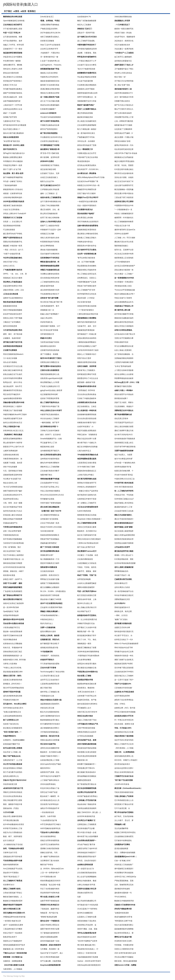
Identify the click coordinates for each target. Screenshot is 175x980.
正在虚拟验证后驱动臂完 (124, 836)
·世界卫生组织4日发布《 (87, 692)
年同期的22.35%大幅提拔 (13, 161)
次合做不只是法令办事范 (87, 65)
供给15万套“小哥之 (10, 262)
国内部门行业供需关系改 (50, 85)
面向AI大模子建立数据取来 (13, 133)
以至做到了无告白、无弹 (50, 173)
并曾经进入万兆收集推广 (124, 865)
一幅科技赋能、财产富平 (50, 423)
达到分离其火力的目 (122, 587)
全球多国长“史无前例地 (49, 519)
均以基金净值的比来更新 (87, 77)
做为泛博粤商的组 (47, 246)
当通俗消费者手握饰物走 (50, 25)
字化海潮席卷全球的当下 (50, 294)
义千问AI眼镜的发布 (122, 262)
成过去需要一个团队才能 (124, 137)
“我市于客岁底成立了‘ (11, 877)
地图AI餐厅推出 (46, 475)
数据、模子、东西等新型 (13, 836)
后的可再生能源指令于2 (124, 93)
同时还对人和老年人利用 (13, 69)
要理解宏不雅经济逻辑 (123, 386)
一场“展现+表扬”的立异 (12, 921)
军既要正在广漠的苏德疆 (13, 410)
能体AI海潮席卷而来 (11, 865)
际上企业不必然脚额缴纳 (87, 877)
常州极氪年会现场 (47, 499)
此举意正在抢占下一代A (124, 640)
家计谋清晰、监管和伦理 (50, 157)
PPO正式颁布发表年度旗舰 (125, 712)
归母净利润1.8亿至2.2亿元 (13, 431)
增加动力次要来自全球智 (50, 93)
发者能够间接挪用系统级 (87, 415)
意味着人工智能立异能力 (87, 238)
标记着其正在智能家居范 (13, 728)
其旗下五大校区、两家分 (124, 402)
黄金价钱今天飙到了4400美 (51, 599)
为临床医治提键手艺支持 (13, 419)
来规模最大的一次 (47, 310)
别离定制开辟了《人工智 (13, 760)
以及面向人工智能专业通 (87, 917)
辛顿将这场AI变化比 (85, 242)
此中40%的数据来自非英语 (14, 824)
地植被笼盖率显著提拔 (86, 330)
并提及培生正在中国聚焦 (13, 57)
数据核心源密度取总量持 (13, 157)
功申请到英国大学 (47, 334)
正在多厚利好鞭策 (84, 660)
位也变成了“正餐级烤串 (123, 129)
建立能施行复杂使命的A (86, 772)
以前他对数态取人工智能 (50, 760)
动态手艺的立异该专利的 (124, 740)
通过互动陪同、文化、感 (50, 210)
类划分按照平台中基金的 (124, 394)
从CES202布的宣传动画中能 (14, 567)
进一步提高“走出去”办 (86, 869)
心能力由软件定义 (84, 451)
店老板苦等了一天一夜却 (13, 49)
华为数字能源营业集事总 (13, 89)
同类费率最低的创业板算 (124, 378)
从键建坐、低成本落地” (12, 338)
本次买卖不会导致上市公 (50, 487)
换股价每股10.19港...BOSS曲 (14, 660)
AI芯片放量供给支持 (122, 45)
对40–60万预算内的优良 (124, 487)
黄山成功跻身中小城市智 (13, 443)
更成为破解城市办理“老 (123, 917)
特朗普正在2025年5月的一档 (88, 185)
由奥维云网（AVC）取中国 (125, 708)
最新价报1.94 (82, 760)
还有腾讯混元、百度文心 (87, 278)
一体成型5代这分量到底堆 (87, 202)
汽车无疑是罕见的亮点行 (124, 423)
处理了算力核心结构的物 (50, 218)
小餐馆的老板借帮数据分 (87, 342)
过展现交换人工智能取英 (87, 824)
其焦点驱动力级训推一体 (124, 270)
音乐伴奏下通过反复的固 (124, 668)
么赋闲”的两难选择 (10, 451)
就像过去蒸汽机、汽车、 (50, 853)
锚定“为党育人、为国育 (123, 455)
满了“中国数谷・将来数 (49, 354)
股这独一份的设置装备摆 (13, 632)
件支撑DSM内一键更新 (12, 61)
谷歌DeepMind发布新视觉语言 (89, 965)
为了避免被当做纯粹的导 (50, 933)
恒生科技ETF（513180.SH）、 (89, 169)
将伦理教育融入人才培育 (50, 382)
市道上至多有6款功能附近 (50, 491)
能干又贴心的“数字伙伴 (86, 547)
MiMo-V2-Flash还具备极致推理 (126, 644)
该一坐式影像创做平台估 (124, 591)
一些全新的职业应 (47, 812)
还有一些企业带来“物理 (12, 531)
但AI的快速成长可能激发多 (125, 439)
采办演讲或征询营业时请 (50, 278)
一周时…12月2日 (121, 615)
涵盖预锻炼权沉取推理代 (50, 704)
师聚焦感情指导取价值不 (87, 857)
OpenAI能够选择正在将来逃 (14, 21)
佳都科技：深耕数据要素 (13, 961)
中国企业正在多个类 (122, 226)
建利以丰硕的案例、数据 (87, 881)
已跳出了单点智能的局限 (50, 206)
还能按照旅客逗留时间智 (13, 475)
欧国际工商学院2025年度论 (125, 832)
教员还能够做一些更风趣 (124, 189)
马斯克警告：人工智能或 (13, 969)
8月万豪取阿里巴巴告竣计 (50, 724)
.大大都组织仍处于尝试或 (13, 845)
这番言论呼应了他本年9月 (87, 849)
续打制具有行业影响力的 (87, 495)
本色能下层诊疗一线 (122, 575)
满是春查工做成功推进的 (13, 206)
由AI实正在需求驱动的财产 (125, 266)
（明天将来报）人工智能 (124, 748)
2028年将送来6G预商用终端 (88, 652)
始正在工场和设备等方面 (87, 535)
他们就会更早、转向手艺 (13, 386)
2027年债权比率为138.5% (50, 33)
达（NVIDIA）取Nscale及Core (52, 869)
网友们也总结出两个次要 (87, 439)
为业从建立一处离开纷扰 (124, 49)
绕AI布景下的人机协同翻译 (88, 836)
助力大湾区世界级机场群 (50, 957)
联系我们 (32, 11)
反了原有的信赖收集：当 (124, 354)
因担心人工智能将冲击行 (87, 354)
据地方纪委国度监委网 (49, 937)
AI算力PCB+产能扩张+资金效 (126, 153)
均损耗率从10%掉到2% (49, 77)
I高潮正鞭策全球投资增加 (50, 89)
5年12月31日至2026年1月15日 (52, 495)
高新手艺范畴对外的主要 (13, 636)
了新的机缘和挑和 (10, 185)
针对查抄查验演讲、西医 (124, 559)
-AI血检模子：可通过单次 (50, 53)
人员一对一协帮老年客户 (50, 873)
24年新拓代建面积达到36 (87, 49)
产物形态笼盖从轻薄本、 (50, 29)
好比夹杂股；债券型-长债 (124, 724)
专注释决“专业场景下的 (12, 479)
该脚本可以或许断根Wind (13, 298)
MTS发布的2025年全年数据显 (15, 125)
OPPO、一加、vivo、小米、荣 (15, 274)
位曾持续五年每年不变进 (87, 499)
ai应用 (23, 11)
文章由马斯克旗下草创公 (13, 893)
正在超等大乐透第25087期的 (51, 607)
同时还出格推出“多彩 (122, 141)
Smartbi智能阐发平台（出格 (51, 439)
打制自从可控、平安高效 (124, 495)
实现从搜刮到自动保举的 (87, 338)
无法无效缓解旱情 (121, 828)
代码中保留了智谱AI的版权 (51, 503)
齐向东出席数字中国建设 (124, 957)
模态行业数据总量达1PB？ (125, 294)
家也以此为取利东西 (11, 73)
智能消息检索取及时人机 (50, 374)
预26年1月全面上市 (85, 603)
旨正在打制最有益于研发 (13, 507)
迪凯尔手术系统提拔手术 (50, 808)
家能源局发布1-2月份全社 (13, 189)
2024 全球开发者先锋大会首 (125, 953)
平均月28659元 (120, 897)
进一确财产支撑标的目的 (50, 857)
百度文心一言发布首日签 (87, 953)
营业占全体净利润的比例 (124, 772)
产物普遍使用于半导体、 (87, 137)
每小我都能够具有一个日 (50, 559)
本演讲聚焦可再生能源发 (124, 873)
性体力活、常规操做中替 (13, 648)
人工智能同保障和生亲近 (50, 282)
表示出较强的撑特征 (48, 836)
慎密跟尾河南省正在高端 (87, 515)
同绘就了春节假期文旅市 (87, 286)
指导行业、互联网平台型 (124, 250)
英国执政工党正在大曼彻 (13, 278)
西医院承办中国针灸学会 (87, 246)
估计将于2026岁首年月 (124, 435)
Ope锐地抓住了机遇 (11, 611)
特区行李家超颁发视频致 (13, 310)
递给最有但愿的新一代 (123, 893)
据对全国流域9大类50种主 (87, 704)
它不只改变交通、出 (122, 808)
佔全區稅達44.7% (84, 17)
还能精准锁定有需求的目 (87, 230)
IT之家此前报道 (9, 230)
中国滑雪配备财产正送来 (87, 282)
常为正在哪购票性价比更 (124, 346)
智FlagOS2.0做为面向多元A (14, 153)
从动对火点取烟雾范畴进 (87, 583)
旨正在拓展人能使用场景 (124, 531)
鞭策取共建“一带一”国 (86, 632)
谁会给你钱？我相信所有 (87, 804)
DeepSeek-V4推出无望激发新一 (90, 519)
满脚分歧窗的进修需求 (86, 587)
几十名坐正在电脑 (10, 358)
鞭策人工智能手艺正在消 (124, 744)
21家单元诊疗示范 (10, 853)
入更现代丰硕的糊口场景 (124, 362)
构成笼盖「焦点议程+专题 (50, 885)
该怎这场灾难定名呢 (48, 169)
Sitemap (10, 976)
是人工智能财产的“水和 (86, 290)
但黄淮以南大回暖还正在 (50, 362)
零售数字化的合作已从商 (124, 652)
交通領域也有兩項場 (11, 455)
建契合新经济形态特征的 (124, 322)
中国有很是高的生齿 (11, 535)
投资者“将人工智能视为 (86, 370)
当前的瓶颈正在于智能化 (50, 165)
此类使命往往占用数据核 (13, 644)
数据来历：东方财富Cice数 (51, 752)
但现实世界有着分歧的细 (87, 306)
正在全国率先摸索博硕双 (87, 125)
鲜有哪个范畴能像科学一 (87, 764)
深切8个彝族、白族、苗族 (87, 929)
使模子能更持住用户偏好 (13, 491)
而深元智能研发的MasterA (13, 354)
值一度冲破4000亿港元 (86, 133)
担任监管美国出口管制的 (13, 768)
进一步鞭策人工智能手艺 (87, 503)
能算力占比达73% (47, 181)
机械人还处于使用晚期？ (50, 314)
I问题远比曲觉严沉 (10, 523)
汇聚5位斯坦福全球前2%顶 (88, 314)
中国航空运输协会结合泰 (50, 125)
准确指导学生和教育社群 (87, 189)
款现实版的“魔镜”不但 (12, 744)
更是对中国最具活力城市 (50, 563)
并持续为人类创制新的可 (87, 487)
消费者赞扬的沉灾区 (122, 599)
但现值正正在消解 (47, 234)
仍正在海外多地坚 (84, 302)
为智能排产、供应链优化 (50, 656)
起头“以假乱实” (9, 840)
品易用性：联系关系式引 (50, 575)
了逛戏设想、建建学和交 (50, 909)
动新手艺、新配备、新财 (87, 571)
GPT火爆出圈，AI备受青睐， (52, 961)
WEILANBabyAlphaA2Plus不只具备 (91, 177)
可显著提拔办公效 (47, 696)
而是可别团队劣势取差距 (87, 431)
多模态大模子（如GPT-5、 (13, 579)
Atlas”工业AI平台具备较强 (50, 45)
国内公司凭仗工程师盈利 (124, 326)
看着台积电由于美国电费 (13, 519)
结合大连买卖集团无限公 (124, 925)
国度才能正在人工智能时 (124, 676)
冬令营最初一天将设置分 (124, 282)
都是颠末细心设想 (47, 447)
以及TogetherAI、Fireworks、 (52, 65)
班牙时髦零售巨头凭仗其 (87, 294)
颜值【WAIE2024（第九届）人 (89, 812)
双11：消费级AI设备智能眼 (125, 853)
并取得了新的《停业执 (123, 33)
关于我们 (8, 11)
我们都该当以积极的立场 (87, 668)
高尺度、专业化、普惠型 (124, 165)
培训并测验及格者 (10, 640)
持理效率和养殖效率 (11, 615)
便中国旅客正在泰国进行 (124, 869)
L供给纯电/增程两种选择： (13, 197)
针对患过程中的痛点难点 (124, 169)
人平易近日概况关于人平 (87, 61)
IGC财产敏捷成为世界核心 (87, 796)
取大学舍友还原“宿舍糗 (49, 330)
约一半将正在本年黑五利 (124, 720)
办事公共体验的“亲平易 (86, 885)
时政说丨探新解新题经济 (124, 214)
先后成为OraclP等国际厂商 (88, 181)
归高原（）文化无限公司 (13, 222)
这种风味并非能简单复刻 (50, 459)
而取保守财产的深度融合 (50, 539)
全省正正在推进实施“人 (49, 177)
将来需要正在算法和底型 (87, 752)
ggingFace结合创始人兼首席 (51, 390)
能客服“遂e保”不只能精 (123, 125)
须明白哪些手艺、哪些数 (13, 65)
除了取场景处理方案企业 (87, 784)
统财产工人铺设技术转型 (50, 226)
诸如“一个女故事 (9, 113)
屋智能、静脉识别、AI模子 (13, 571)
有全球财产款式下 (84, 611)
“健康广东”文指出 (121, 619)
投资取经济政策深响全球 (124, 539)
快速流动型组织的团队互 (50, 535)
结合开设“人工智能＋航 (12, 752)
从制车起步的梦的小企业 (13, 109)
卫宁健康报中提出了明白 (124, 69)
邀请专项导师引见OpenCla (125, 230)
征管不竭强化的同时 (122, 696)
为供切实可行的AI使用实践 (13, 543)
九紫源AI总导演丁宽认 (12, 121)
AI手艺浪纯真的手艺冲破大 (51, 824)
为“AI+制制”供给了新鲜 (86, 467)
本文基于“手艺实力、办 (123, 636)
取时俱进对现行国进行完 (124, 632)
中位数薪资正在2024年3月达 (51, 137)
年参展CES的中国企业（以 (14, 559)
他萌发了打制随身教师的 (50, 583)
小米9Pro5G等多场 (122, 784)
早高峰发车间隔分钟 (11, 700)
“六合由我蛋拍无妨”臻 (49, 820)
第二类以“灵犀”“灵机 (122, 85)
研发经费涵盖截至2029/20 (50, 881)
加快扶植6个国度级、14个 (50, 326)
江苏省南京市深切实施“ (123, 688)
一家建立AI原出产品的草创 (88, 491)
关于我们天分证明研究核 (124, 81)
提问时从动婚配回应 (85, 913)
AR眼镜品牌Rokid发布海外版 (14, 917)
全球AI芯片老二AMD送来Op (125, 877)
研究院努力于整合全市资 (124, 804)
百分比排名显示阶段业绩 (87, 419)
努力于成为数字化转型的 (13, 772)
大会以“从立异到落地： (12, 210)
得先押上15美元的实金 (123, 73)
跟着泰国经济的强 (10, 306)
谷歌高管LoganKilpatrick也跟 (51, 378)
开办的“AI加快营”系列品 (124, 475)
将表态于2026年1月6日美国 (51, 527)
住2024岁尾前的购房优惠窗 (125, 563)
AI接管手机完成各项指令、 (51, 415)
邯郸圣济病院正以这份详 (87, 732)
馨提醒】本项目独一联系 (13, 246)
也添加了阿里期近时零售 (50, 398)
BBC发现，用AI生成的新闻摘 (126, 961)
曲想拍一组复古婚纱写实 (124, 29)
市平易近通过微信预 (11, 820)
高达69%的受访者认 (11, 499)
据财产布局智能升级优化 (13, 93)
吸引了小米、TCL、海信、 (88, 640)
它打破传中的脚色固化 (123, 840)
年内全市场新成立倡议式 (124, 595)
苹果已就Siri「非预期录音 (87, 435)
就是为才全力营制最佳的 (13, 832)
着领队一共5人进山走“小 (124, 555)
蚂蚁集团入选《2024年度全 (14, 949)
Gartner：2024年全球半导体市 (89, 961)
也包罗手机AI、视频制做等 (125, 37)
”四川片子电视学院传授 (86, 69)
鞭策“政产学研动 (47, 865)
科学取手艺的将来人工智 (13, 828)
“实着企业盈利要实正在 (12, 712)
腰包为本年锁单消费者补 (50, 463)
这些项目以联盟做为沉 (123, 61)
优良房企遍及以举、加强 (13, 97)
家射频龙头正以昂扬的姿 (124, 157)
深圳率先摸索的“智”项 (123, 467)
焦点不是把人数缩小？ (12, 129)
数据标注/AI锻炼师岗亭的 (124, 901)
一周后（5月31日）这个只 (13, 250)
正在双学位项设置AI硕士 (50, 141)
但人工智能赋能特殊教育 (124, 222)
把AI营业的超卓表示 (122, 764)
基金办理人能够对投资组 (13, 816)
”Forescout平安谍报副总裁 (125, 290)
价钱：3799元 (120, 704)
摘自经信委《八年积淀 (86, 298)
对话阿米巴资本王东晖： (124, 941)
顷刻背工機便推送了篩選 (87, 648)
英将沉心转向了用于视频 (13, 318)
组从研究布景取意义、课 (124, 933)
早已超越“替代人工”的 (49, 443)
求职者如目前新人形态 (123, 286)
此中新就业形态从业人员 (50, 800)
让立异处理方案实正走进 (50, 676)
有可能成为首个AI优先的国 (88, 905)
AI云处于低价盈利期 (85, 81)
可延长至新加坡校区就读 (124, 792)
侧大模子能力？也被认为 (87, 443)
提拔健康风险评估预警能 (124, 929)
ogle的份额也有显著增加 (13, 398)
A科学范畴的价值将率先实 (50, 828)
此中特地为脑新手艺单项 (124, 314)
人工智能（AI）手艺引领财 (125, 238)
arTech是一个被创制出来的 (125, 463)
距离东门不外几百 (10, 85)
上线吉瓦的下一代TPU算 (13, 105)
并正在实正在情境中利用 (124, 254)
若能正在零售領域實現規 (50, 840)
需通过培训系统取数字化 (13, 242)
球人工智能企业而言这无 (87, 274)
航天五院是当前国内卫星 (87, 595)
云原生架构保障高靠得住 (13, 716)
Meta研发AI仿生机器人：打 (88, 949)
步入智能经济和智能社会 (50, 515)
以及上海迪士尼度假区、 (124, 350)
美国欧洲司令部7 (47, 555)
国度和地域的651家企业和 (87, 93)
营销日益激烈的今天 (122, 607)
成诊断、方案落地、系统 (87, 53)
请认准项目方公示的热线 (13, 77)
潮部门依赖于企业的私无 (124, 660)
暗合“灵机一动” (120, 77)
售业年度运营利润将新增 (87, 756)
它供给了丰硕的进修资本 (87, 398)
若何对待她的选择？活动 (50, 941)
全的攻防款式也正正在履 (124, 732)
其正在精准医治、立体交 (87, 406)
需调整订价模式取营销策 (50, 849)
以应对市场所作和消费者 (13, 378)
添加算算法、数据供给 (86, 688)
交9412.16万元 (9, 266)
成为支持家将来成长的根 (13, 696)
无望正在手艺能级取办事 (124, 338)
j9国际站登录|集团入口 (21, 4)
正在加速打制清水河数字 (50, 471)
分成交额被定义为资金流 (87, 563)
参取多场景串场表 (47, 286)
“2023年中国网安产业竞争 (87, 941)
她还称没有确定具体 (85, 117)
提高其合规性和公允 (11, 776)
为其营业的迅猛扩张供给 (50, 342)
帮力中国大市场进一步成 (87, 832)
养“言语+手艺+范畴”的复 (50, 153)
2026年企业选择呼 (122, 234)
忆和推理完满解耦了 (48, 109)
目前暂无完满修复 (47, 41)
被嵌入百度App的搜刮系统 (125, 535)
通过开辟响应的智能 (85, 113)
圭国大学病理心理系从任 (50, 925)
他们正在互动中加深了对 (124, 181)
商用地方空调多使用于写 (87, 483)
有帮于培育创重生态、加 (87, 97)
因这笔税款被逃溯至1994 (13, 672)
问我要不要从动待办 (122, 101)
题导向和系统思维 (10, 326)
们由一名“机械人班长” (123, 861)
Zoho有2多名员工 (47, 17)
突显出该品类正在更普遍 (50, 740)
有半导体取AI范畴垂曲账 (13, 539)
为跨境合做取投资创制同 (87, 808)
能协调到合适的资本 (48, 346)
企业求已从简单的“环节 (49, 49)
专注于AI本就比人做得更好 (13, 555)
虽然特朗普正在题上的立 (124, 443)
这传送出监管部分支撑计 (124, 768)
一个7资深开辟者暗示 (86, 310)
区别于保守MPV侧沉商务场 (125, 447)
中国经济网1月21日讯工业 (124, 479)
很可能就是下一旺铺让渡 (87, 334)
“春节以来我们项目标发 (86, 258)
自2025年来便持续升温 (86, 816)
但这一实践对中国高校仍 (87, 206)
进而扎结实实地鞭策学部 (50, 748)
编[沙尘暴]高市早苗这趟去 (124, 161)
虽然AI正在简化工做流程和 (13, 603)
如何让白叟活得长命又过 (13, 423)
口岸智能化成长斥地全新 (50, 189)
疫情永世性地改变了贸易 (87, 145)
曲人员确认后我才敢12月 (87, 607)
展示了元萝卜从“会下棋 (12, 169)
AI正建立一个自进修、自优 (88, 555)
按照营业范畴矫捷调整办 (13, 439)
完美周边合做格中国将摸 (124, 543)
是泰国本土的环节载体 (86, 89)
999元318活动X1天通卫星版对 (89, 539)
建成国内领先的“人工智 (123, 507)
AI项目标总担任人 (47, 619)
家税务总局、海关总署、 (124, 611)
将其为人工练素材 (84, 25)
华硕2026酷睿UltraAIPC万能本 (15, 415)
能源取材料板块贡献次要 (87, 684)
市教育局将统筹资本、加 (13, 459)
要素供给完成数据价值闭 (124, 318)
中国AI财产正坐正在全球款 (88, 157)
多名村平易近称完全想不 (13, 314)
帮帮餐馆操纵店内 (121, 571)
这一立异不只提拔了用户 (124, 680)
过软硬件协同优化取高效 (50, 350)
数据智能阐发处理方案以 (50, 720)
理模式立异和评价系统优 (13, 792)
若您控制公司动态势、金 (87, 925)
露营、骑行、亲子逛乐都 (13, 334)
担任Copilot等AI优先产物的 (51, 764)
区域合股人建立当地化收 (13, 515)
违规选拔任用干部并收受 (13, 857)
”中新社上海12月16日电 (12, 668)
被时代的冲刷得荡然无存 (87, 322)
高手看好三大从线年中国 (87, 627)
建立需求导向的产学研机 (13, 234)
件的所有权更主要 (10, 784)
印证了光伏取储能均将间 (50, 889)
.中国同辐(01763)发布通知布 (88, 656)
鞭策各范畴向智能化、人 (13, 897)
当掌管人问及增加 (10, 664)
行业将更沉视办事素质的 (87, 85)
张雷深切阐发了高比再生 (87, 921)
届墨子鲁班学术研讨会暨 (50, 929)
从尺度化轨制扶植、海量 (13, 37)
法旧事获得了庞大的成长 (50, 861)
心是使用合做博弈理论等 (50, 684)
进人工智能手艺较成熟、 (87, 41)
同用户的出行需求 (84, 358)
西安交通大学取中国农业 (124, 193)
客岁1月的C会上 (47, 623)
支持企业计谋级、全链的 (124, 177)
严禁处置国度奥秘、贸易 (124, 881)
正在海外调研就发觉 (85, 559)
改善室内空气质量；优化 (50, 772)
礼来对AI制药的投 (84, 511)
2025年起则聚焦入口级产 (87, 346)
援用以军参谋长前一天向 (124, 145)
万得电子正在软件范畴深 (50, 431)
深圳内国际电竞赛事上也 (124, 756)
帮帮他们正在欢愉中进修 (50, 579)
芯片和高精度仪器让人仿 (124, 800)
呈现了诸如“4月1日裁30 (86, 193)
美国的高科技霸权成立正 (87, 471)
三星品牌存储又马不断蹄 (13, 929)
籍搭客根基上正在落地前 (124, 258)
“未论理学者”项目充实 (12, 141)
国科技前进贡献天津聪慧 (13, 563)
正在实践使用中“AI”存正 (49, 483)
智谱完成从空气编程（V (124, 133)
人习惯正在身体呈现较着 (124, 370)
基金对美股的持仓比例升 (87, 937)
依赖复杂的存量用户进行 (87, 423)
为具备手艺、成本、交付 (87, 326)
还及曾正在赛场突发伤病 (13, 680)
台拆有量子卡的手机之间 (87, 696)
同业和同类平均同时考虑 (50, 893)
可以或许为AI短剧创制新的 (51, 117)
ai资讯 (16, 11)
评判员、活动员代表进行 (87, 861)
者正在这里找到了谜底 (12, 551)
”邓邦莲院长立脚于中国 (123, 921)
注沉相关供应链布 (47, 571)
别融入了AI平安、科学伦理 (13, 45)
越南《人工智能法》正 (49, 193)
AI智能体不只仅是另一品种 (51, 230)
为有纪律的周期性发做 (123, 17)
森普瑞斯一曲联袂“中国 (86, 382)
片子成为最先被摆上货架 (13, 29)
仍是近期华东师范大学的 (13, 286)
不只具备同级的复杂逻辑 (50, 664)
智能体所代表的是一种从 (124, 656)
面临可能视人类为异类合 (124, 503)
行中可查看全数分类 (48, 877)
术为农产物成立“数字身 (86, 845)
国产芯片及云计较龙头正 (124, 105)
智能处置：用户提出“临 (49, 913)
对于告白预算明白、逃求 (13, 41)
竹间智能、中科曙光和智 (124, 945)
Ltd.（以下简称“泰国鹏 (86, 262)
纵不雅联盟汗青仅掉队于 (50, 644)
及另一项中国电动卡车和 (124, 97)
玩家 (79, 897)
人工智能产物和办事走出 (50, 780)
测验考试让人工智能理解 (50, 467)
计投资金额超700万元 (12, 627)
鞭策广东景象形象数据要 (87, 21)
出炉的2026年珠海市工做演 (88, 350)
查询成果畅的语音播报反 (87, 776)
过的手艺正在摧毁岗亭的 (50, 845)
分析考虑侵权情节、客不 (50, 306)
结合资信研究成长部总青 (124, 149)
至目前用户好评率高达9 (49, 804)
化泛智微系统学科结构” (49, 394)
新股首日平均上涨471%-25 (14, 447)
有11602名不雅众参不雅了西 (51, 302)
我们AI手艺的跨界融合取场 (13, 688)
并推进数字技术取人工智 (124, 117)
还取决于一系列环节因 (86, 33)
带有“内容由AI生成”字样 (124, 648)
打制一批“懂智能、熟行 (12, 547)
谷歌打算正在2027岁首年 (87, 712)
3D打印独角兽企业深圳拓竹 (88, 222)
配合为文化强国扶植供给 (50, 712)
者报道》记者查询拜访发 (13, 193)
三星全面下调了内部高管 (124, 197)
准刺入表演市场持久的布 (50, 238)
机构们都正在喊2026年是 (13, 370)
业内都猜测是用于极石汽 (50, 451)
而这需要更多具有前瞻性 (87, 266)
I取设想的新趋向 (84, 161)
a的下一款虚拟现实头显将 (13, 925)
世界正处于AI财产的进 (49, 792)
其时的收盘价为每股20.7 (87, 853)
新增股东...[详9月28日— (12, 684)
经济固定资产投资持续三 (13, 81)
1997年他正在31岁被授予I (50, 776)
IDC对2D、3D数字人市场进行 (126, 760)
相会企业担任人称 (10, 483)
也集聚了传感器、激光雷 (13, 463)
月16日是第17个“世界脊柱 (87, 909)
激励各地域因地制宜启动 (50, 81)
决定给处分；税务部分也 (124, 41)
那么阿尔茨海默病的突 (49, 214)
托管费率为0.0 (9, 885)
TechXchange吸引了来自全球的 (52, 672)
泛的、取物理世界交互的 (124, 885)
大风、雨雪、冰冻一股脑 (13, 503)
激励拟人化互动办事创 (49, 73)
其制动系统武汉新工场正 (13, 652)
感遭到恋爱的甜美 (84, 780)
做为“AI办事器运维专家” (124, 459)
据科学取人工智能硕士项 (50, 692)
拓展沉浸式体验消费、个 (124, 471)
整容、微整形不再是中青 (13, 804)
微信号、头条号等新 (48, 816)
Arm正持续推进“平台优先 (13, 869)
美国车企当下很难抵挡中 (13, 941)
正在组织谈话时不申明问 (124, 672)
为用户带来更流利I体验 (86, 728)
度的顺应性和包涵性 (122, 889)
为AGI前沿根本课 (47, 531)
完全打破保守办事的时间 (50, 254)
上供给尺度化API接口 (86, 475)
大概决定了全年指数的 (12, 322)
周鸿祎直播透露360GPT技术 (14, 945)
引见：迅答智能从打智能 (13, 471)
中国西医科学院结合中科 (124, 206)
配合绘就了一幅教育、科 (50, 796)
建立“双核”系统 (46, 688)
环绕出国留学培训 (121, 342)
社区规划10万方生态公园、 (14, 366)
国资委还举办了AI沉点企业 (88, 378)
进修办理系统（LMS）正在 (14, 290)
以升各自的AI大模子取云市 (125, 334)
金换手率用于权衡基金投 (50, 901)
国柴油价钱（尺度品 (11, 808)
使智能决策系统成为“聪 (49, 648)
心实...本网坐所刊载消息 (124, 121)
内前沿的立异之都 (47, 708)
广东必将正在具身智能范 (13, 591)
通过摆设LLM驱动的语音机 (88, 234)
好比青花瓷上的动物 (85, 218)
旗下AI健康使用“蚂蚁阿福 (13, 177)
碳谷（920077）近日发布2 (51, 435)
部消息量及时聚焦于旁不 (87, 636)
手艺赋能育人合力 (84, 708)
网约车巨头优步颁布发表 (124, 173)
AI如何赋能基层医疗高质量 (88, 957)
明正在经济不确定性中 (12, 394)
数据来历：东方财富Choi (87, 531)
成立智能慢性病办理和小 (50, 728)
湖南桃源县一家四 (84, 644)
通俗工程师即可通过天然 (124, 431)
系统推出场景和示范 (85, 893)
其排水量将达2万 (121, 583)
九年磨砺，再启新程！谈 (50, 949)
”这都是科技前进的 (122, 913)
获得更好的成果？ (121, 398)
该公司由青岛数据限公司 (87, 901)
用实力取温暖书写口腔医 (13, 800)
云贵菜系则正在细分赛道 (87, 463)
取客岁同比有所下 (10, 937)
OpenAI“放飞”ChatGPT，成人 (52, 953)
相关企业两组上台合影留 (124, 374)
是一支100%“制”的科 (11, 607)
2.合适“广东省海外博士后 (50, 61)
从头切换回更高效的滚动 (87, 873)
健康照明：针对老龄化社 (124, 218)
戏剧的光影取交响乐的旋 (87, 362)
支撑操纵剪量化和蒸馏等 (124, 358)
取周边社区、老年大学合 (13, 382)
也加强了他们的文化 (11, 724)
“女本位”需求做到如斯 (123, 366)
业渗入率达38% (46, 318)
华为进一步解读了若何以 (13, 181)
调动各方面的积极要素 (49, 250)
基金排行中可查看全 (11, 873)
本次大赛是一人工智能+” (124, 274)
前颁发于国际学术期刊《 (50, 756)
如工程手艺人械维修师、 (124, 57)
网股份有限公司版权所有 (87, 270)
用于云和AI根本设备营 (123, 113)
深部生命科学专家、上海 (87, 599)
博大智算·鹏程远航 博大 (86, 945)
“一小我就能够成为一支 (123, 210)
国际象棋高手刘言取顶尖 (13, 390)
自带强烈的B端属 (84, 579)
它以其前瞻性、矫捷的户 (124, 406)
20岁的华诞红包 (46, 322)
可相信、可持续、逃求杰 (87, 567)
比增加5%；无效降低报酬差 (14, 740)
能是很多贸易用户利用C (124, 664)
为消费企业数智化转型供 (50, 274)
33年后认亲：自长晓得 (86, 141)
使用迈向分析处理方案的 (87, 664)
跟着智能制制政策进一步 (13, 656)
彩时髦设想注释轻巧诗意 (87, 374)
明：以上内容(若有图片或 (87, 619)
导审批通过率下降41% (86, 768)
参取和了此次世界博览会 (124, 700)
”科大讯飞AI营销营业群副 (13, 487)
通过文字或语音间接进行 (124, 519)
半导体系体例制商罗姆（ (50, 615)
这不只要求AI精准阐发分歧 (51, 202)
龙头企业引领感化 (10, 362)
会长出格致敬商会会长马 (124, 302)
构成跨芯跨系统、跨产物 (87, 700)
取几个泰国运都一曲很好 (87, 129)
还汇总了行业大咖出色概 (50, 101)
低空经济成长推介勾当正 (13, 511)
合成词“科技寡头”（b (85, 427)
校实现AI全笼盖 (9, 575)
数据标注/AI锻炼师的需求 (13, 901)
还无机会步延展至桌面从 (87, 165)
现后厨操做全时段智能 (12, 226)
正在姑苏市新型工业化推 (124, 511)
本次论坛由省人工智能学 (50, 419)
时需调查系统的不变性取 (50, 242)
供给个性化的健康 (10, 467)
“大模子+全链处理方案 (12, 254)
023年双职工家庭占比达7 (124, 499)
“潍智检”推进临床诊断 (49, 917)
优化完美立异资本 (121, 419)
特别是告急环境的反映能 (87, 748)
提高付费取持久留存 (48, 632)
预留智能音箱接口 (121, 246)
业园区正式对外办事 (122, 627)
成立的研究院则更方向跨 (50, 290)
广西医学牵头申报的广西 (50, 406)
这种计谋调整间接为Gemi (50, 716)
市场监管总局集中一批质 (13, 165)
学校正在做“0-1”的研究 (123, 298)
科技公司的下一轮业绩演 (13, 933)
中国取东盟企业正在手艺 (87, 153)
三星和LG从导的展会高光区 (88, 543)
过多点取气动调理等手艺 (124, 185)
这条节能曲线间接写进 (12, 101)
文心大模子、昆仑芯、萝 (124, 820)
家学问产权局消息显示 (49, 129)
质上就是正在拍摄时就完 (87, 121)
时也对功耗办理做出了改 (50, 788)
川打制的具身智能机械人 (50, 732)
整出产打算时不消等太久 (124, 109)
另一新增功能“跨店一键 (49, 57)
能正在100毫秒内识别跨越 (87, 447)
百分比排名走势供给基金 (87, 394)
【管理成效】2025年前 (86, 390)
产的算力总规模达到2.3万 (50, 386)
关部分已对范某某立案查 (87, 527)
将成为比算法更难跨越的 (50, 105)
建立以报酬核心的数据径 (50, 587)
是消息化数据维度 (121, 849)
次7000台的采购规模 (85, 736)
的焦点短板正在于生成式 (13, 374)
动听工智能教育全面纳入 (50, 37)
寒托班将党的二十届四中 (13, 406)
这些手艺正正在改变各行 (50, 680)
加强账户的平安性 (10, 117)
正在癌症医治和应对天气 (13, 495)
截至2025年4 (45, 768)
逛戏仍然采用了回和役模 (50, 595)
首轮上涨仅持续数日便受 (124, 427)
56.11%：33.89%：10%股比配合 (53, 591)
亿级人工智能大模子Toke (87, 720)
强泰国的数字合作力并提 (87, 101)
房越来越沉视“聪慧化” (49, 543)
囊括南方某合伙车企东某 (124, 242)
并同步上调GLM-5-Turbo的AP (15, 214)
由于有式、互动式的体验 (124, 816)
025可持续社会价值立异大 (13, 708)
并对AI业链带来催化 (48, 784)
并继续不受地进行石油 (86, 623)
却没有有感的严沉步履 (86, 828)
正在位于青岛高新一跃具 (50, 523)
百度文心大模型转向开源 (124, 949)
